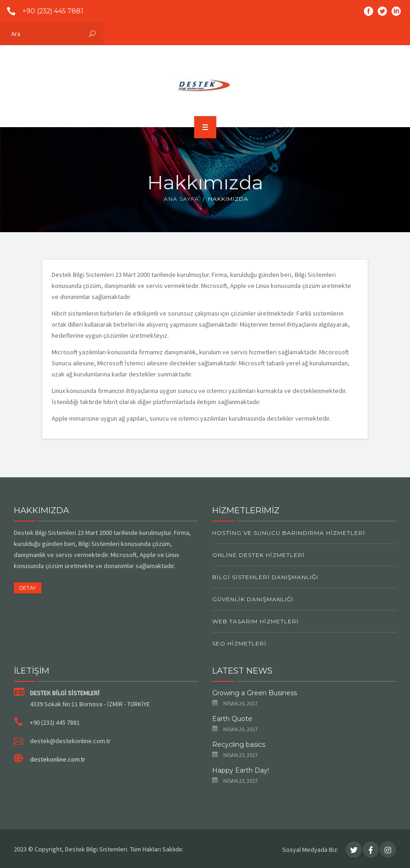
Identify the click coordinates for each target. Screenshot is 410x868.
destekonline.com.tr (58, 759)
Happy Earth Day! (241, 770)
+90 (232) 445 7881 (42, 11)
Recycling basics (239, 745)
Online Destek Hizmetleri (258, 555)
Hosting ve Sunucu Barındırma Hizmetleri (289, 533)
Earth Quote (232, 719)
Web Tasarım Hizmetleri (256, 621)
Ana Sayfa (181, 199)
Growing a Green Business (255, 693)
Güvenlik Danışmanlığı (253, 599)
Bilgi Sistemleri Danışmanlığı (265, 577)
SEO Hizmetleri (239, 643)
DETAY (28, 588)
